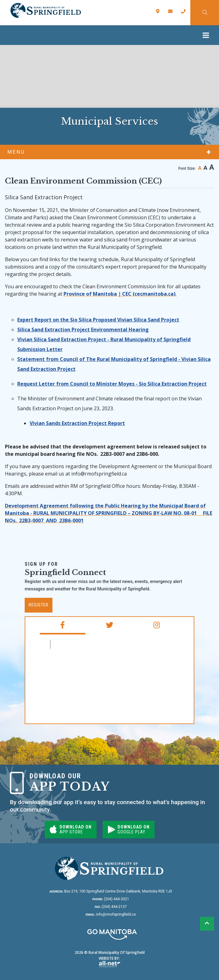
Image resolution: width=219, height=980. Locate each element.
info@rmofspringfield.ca (111, 914)
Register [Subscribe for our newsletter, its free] (39, 605)
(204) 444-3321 (111, 899)
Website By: (110, 962)
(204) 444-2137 (111, 907)
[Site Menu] (109, 152)
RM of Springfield (80, 644)
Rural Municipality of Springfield (45, 10)
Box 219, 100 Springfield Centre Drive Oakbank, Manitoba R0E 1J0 (111, 891)
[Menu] (207, 35)
